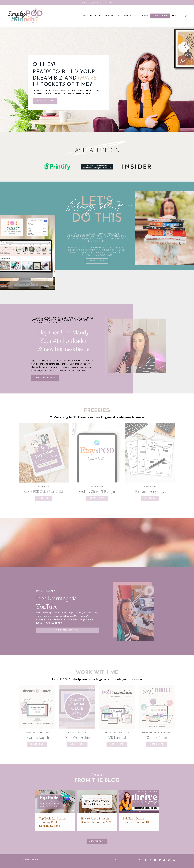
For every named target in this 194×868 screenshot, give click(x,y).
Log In (185, 16)
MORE (176, 16)
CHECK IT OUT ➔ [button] (97, 844)
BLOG (137, 16)
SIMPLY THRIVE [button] (160, 16)
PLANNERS (127, 16)
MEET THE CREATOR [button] (46, 379)
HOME (85, 16)
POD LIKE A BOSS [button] (45, 101)
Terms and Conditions (122, 862)
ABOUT (145, 16)
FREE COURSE (96, 16)
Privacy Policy (137, 862)
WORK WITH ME (112, 16)
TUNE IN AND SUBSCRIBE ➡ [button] (67, 633)
